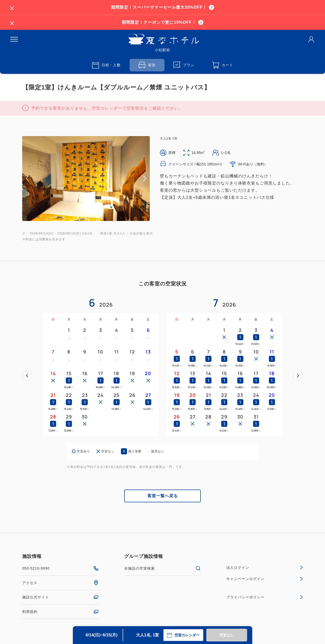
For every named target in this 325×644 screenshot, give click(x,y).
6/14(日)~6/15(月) (102, 635)
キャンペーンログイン (265, 579)
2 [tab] (82, 217)
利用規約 (60, 612)
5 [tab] (94, 217)
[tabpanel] (86, 179)
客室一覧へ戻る (163, 496)
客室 (147, 65)
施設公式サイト (60, 597)
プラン (184, 65)
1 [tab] (78, 217)
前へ (27, 376)
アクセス (60, 583)
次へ (298, 376)
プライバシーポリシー (265, 597)
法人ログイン (265, 568)
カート (223, 65)
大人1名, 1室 (148, 635)
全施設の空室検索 (162, 568)
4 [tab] (90, 217)
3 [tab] (86, 217)
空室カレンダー (183, 635)
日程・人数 (106, 65)
